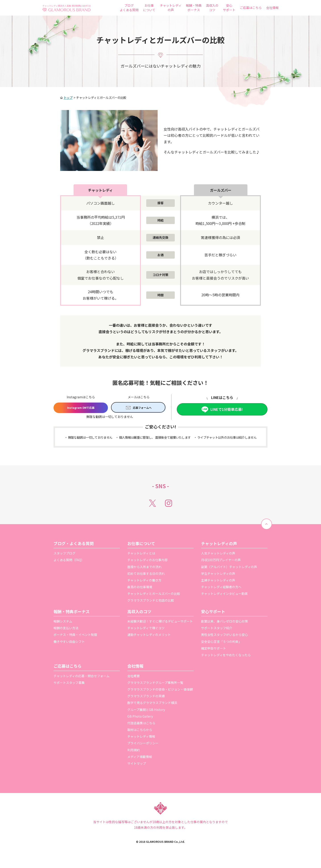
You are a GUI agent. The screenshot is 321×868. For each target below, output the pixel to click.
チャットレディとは (141, 555)
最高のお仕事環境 (140, 588)
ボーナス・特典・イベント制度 (75, 636)
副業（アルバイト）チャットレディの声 (229, 568)
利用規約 (134, 752)
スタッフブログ (64, 555)
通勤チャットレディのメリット (149, 636)
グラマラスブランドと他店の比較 (151, 602)
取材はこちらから (140, 731)
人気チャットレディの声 (218, 555)
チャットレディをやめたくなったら (226, 656)
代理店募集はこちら (141, 725)
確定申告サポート (214, 650)
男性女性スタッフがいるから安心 (224, 636)
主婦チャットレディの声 (218, 582)
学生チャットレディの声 (218, 575)
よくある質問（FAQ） (69, 562)
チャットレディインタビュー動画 (224, 595)
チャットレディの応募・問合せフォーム (81, 677)
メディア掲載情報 (140, 758)
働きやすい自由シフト (69, 643)
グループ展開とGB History (146, 711)
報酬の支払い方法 (66, 629)
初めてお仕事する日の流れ (146, 575)
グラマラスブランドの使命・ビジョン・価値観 (160, 691)
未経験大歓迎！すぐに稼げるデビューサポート (160, 623)
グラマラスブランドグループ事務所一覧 (155, 684)
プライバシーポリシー (143, 745)
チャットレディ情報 (141, 738)
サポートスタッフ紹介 (217, 629)
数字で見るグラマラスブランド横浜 (152, 704)
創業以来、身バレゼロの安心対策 (224, 623)
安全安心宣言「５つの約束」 (221, 643)
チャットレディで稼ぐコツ (146, 629)
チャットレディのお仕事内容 (147, 562)
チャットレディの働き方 (144, 582)
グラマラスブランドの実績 (146, 698)
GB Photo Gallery (140, 718)
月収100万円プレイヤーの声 (221, 562)
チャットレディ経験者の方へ (221, 588)
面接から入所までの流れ (144, 568)
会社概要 (134, 677)
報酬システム (63, 623)
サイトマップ (137, 765)
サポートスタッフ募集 (69, 684)
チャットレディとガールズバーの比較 (154, 595)
